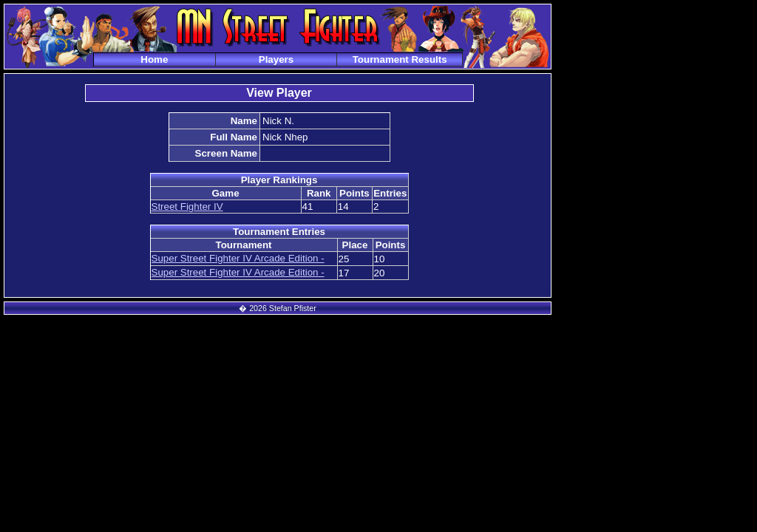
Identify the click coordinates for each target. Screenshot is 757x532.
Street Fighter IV (187, 207)
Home (154, 59)
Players (276, 59)
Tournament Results (400, 59)
